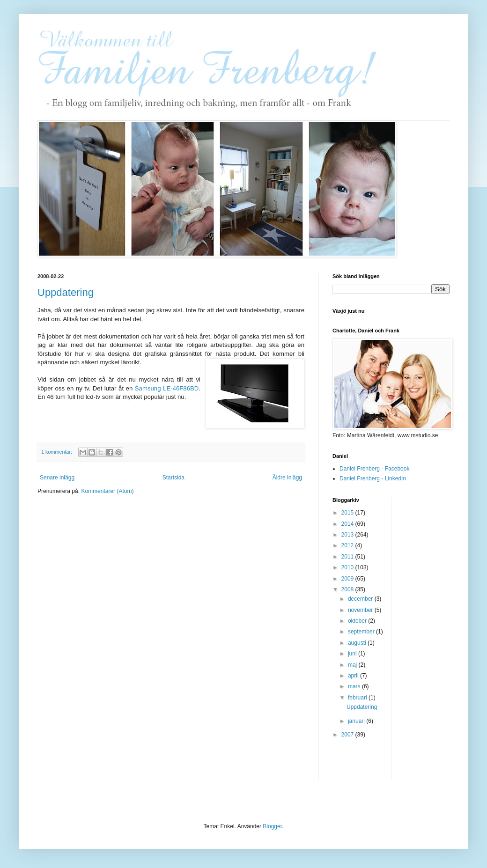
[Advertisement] (436, 638)
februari (358, 698)
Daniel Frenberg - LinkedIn (373, 478)
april (354, 676)
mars (355, 686)
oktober (358, 621)
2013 (348, 535)
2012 (348, 545)
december (361, 599)
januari (357, 721)
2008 (348, 589)
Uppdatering (66, 292)
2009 (348, 579)
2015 (348, 513)
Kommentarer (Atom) (107, 491)
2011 (348, 557)
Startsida (173, 478)
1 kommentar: (57, 452)
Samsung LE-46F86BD (167, 388)
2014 (348, 524)
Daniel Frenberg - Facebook (374, 469)
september (362, 632)
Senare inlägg (57, 478)
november (361, 610)
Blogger (272, 826)
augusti (358, 643)
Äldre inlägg (287, 478)
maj (353, 665)
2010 (348, 567)
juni (353, 654)
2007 (348, 735)
